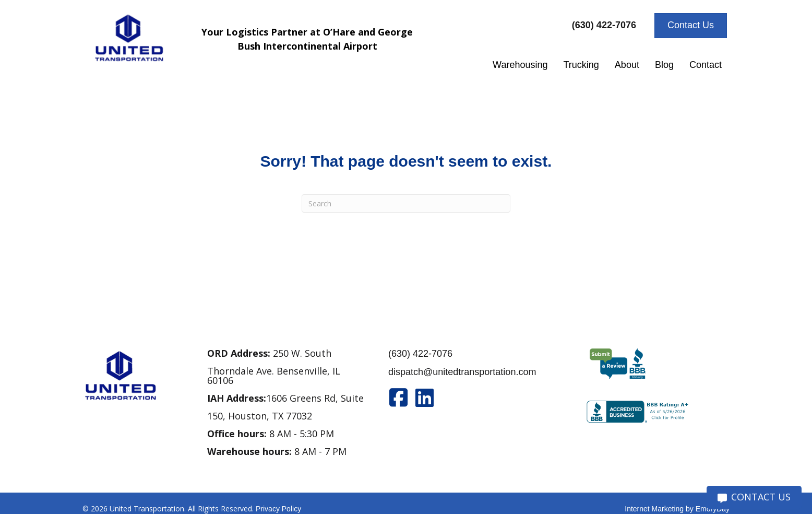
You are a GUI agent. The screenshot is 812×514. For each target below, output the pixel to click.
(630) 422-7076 (420, 354)
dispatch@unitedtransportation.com (462, 372)
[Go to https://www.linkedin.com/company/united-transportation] (425, 398)
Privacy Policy (278, 509)
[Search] (406, 203)
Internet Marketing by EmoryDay (677, 509)
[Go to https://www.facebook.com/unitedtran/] (399, 398)
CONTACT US (754, 497)
